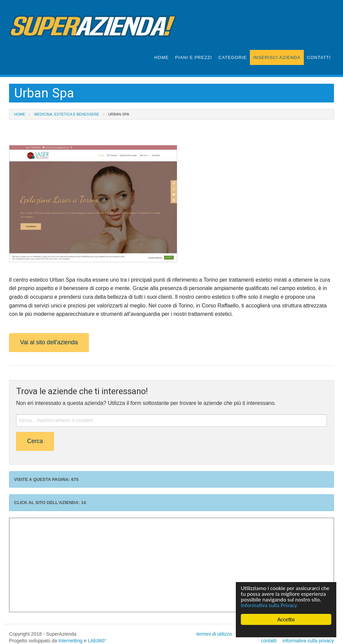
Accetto (286, 619)
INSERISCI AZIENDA (277, 57)
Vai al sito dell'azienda (49, 342)
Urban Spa (119, 114)
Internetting (70, 641)
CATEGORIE (233, 57)
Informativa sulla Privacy (269, 605)
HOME (162, 57)
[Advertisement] (171, 565)
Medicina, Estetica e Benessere (67, 114)
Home (20, 114)
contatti (269, 641)
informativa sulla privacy (308, 641)
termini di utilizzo (214, 634)
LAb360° (97, 641)
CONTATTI (319, 57)
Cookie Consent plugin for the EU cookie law (286, 631)
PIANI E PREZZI (194, 57)
